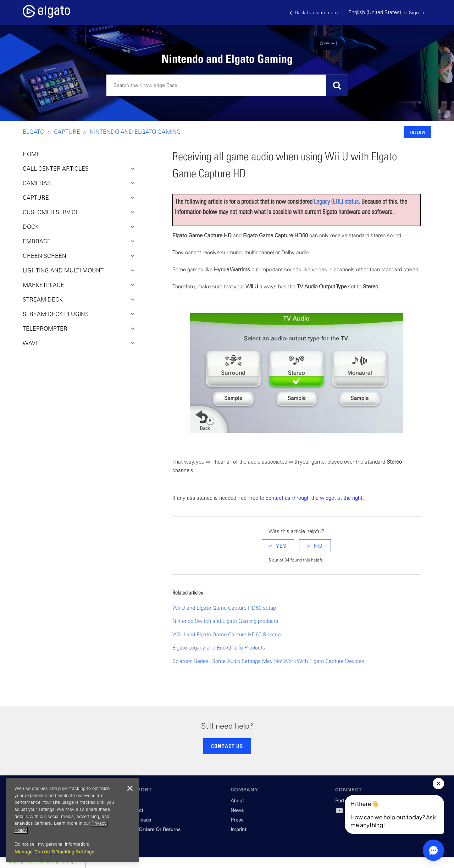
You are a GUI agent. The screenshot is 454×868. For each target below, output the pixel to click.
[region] (72, 820)
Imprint (239, 829)
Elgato (34, 132)
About (237, 801)
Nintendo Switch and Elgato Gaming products (225, 621)
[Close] (130, 789)
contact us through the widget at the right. (315, 498)
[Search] (227, 85)
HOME (31, 154)
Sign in (417, 12)
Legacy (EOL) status (336, 201)
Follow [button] (418, 132)
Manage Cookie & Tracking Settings (55, 852)
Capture (67, 132)
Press (237, 820)
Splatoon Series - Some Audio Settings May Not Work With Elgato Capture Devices (268, 661)
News (237, 810)
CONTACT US (227, 746)
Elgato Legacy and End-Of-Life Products (219, 648)
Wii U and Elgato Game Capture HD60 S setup (226, 634)
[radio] (278, 546)
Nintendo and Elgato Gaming (135, 132)
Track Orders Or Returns (153, 829)
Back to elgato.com (314, 13)
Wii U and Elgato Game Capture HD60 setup (224, 608)
